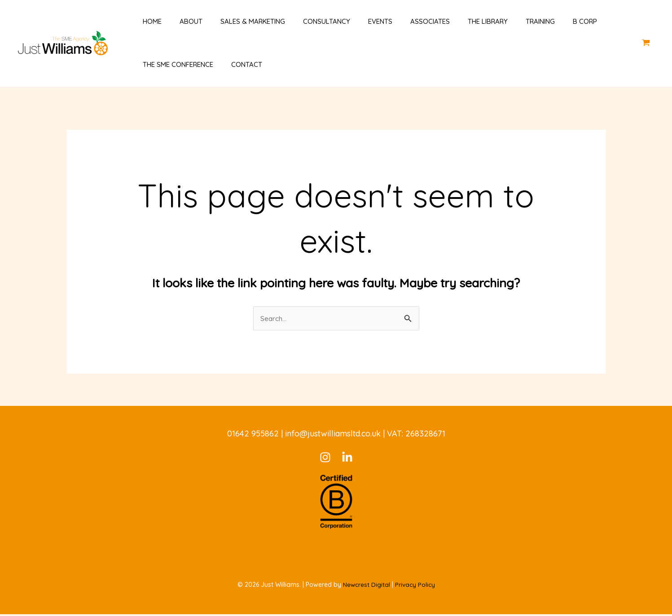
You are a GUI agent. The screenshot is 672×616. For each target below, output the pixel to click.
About (178, 21)
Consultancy (304, 21)
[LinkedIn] (347, 459)
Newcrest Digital (366, 586)
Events (353, 21)
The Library (452, 21)
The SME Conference (169, 64)
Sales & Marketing (235, 21)
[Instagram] (325, 459)
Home (143, 21)
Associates (399, 21)
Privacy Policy (415, 586)
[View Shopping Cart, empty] (646, 43)
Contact (233, 64)
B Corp (540, 21)
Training (500, 21)
